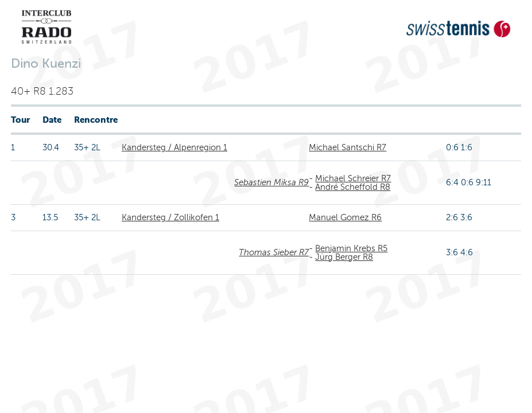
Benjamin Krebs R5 (351, 248)
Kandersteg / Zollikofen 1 (170, 217)
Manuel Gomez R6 (345, 217)
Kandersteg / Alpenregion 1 (174, 147)
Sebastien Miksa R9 (271, 182)
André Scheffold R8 (353, 187)
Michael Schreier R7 (353, 178)
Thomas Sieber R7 (274, 252)
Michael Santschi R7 (347, 147)
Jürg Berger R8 (344, 257)
